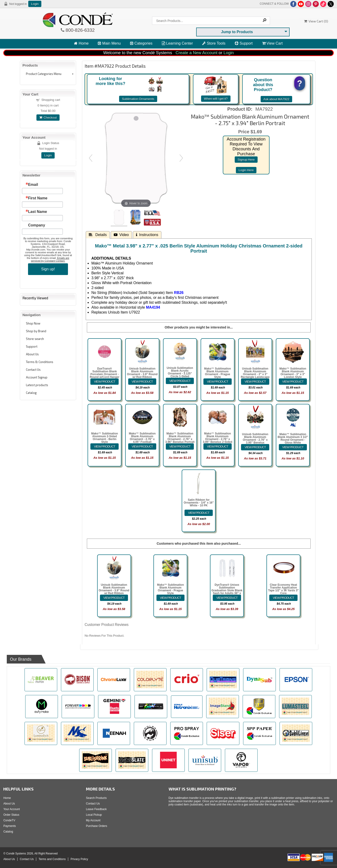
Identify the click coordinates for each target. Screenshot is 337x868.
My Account (93, 820)
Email (33, 185)
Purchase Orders (97, 826)
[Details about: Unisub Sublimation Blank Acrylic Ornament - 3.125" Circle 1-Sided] (180, 381)
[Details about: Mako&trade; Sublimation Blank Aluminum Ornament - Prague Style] (218, 382)
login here (246, 170)
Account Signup (37, 377)
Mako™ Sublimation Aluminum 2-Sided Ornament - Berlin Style (105, 438)
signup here (246, 160)
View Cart (272, 43)
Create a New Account (197, 53)
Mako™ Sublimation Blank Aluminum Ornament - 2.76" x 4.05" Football (142, 438)
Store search (35, 339)
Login (35, 4)
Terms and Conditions (52, 859)
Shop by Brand (36, 331)
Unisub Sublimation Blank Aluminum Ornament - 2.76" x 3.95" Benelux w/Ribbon (255, 440)
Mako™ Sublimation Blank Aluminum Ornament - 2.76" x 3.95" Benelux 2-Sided (218, 438)
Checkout (48, 118)
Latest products (37, 385)
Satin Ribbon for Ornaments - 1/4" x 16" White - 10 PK (199, 503)
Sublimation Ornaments (138, 99)
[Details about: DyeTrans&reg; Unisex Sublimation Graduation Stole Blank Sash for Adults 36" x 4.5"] (227, 598)
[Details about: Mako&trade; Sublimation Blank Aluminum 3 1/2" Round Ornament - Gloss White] (293, 447)
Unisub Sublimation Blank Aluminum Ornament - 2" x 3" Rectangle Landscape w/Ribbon (255, 374)
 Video (121, 235)
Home (81, 43)
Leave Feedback (96, 809)
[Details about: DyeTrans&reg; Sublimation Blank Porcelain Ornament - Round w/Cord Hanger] (105, 382)
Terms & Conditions (40, 362)
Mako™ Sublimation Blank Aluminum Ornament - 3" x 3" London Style (293, 373)
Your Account (11, 809)
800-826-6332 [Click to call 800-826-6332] (80, 30)
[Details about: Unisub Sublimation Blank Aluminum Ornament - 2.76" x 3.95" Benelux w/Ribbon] (255, 447)
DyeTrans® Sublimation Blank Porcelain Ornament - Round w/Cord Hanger (105, 373)
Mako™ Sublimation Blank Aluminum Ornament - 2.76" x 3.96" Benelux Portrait (180, 438)
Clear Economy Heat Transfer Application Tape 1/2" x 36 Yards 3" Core (283, 589)
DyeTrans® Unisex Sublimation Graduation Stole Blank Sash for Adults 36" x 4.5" (227, 590)
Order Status (11, 815)
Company (37, 225)
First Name (38, 198)
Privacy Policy (79, 859)
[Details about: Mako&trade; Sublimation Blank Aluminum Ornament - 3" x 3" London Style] (293, 382)
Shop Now (33, 323)
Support (244, 43)
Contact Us (33, 370)
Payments (9, 826)
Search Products (96, 798)
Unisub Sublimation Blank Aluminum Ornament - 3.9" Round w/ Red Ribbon (142, 373)
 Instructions (147, 235)
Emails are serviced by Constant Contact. (50, 259)
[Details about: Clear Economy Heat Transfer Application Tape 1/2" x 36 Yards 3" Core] (283, 598)
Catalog (31, 393)
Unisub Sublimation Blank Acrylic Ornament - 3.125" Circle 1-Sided (180, 372)
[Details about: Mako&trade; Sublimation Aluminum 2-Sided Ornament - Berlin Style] (105, 446)
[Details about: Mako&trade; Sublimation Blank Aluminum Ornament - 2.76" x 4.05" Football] (142, 446)
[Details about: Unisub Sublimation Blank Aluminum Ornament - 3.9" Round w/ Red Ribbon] (142, 382)
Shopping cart (51, 100)
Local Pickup (94, 815)
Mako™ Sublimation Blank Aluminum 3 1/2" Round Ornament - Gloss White (293, 438)
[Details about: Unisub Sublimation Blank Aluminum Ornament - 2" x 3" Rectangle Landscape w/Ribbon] (255, 382)
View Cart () (316, 21)
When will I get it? (216, 99)
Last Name (37, 212)
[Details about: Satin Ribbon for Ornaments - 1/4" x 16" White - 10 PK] (199, 513)
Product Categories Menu (44, 74)
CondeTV (9, 820)
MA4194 (153, 307)
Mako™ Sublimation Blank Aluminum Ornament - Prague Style (218, 373)
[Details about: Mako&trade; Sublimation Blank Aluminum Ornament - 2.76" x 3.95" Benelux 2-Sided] (218, 446)
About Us (32, 354)
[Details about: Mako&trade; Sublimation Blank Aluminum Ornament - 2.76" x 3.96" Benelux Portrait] (180, 446)
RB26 (179, 293)
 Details (98, 235)
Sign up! (48, 269)
